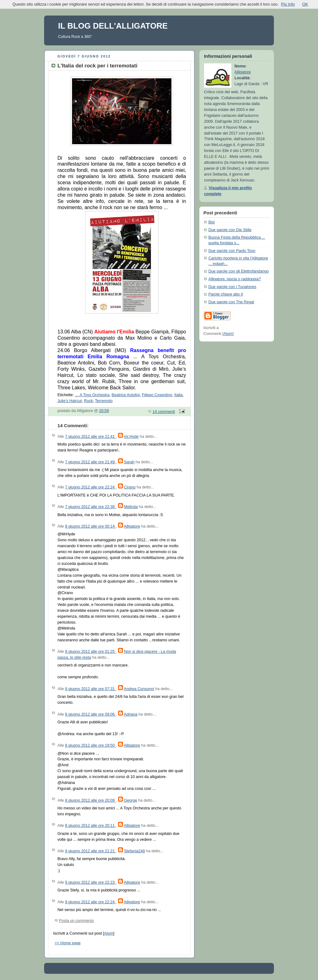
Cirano (130, 487)
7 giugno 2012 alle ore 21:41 (91, 437)
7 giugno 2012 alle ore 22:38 (91, 507)
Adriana (131, 714)
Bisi (211, 222)
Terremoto (104, 401)
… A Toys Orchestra (92, 395)
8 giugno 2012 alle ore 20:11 (91, 826)
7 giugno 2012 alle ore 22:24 (91, 487)
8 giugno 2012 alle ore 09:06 (91, 714)
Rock (88, 401)
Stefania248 (134, 851)
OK (305, 4)
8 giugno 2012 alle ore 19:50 (91, 745)
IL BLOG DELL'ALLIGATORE (113, 26)
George (130, 800)
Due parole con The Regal (231, 302)
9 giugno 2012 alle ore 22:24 (91, 902)
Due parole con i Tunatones (232, 287)
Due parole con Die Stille (230, 230)
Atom (109, 933)
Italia (178, 395)
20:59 (104, 411)
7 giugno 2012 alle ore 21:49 (91, 462)
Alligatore (132, 526)
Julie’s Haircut (70, 401)
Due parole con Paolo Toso (232, 251)
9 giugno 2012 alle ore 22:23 (91, 882)
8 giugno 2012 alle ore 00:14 (91, 526)
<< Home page (68, 943)
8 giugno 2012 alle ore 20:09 (91, 800)
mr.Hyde (131, 437)
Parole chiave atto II (226, 294)
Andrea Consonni (139, 689)
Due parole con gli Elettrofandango (238, 271)
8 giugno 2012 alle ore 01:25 (91, 652)
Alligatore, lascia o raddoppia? (235, 279)
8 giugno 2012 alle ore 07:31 (91, 689)
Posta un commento (76, 921)
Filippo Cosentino (157, 395)
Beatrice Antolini (125, 395)
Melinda (131, 507)
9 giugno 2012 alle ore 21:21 (91, 851)
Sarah (129, 462)
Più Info (288, 4)
